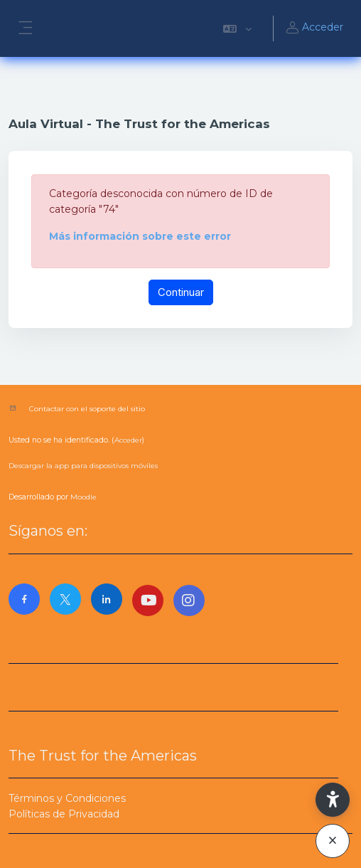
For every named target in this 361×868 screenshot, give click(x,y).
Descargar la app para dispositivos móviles (83, 466)
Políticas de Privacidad (64, 814)
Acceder (314, 28)
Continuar (181, 292)
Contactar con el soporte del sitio (87, 409)
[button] (237, 28)
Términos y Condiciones (67, 798)
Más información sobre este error (140, 236)
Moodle (83, 497)
